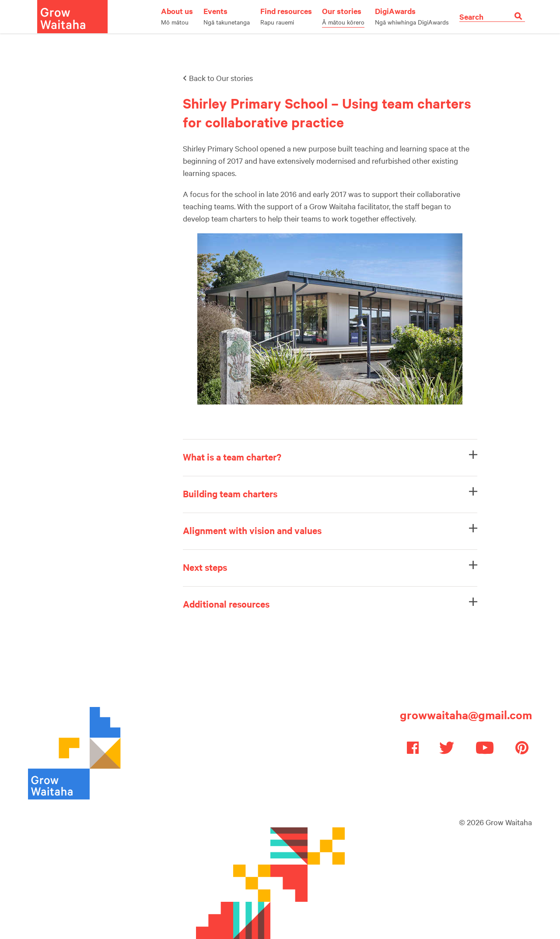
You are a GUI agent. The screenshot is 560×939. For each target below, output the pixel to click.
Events (227, 16)
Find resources (286, 16)
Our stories (343, 16)
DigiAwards (412, 16)
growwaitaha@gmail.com (466, 715)
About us (177, 16)
